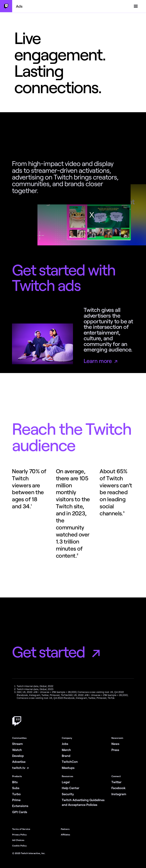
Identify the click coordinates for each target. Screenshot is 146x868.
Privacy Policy (19, 834)
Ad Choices (18, 840)
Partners (65, 829)
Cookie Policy (19, 846)
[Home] (17, 725)
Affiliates (65, 834)
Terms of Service (21, 829)
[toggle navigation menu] (136, 6)
